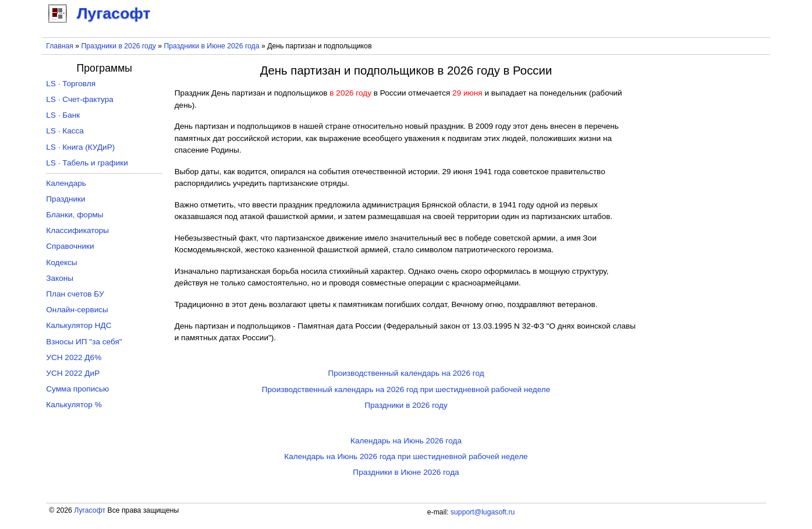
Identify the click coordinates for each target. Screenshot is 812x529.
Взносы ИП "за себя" (84, 342)
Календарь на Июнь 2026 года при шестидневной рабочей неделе (406, 456)
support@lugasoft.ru (483, 512)
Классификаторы (77, 230)
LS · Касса (65, 131)
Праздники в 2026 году (118, 46)
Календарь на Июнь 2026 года (406, 441)
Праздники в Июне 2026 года (212, 46)
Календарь (66, 183)
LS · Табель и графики (87, 163)
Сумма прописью (77, 389)
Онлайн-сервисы (77, 310)
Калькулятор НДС (79, 325)
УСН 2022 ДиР (73, 373)
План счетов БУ (75, 294)
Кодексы (61, 262)
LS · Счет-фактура (80, 99)
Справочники (70, 246)
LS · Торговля (71, 84)
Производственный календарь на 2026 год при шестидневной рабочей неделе (406, 389)
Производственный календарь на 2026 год (406, 373)
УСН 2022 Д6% (74, 357)
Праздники (65, 199)
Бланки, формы (75, 215)
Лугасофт (90, 510)
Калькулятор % (74, 405)
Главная (60, 46)
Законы (60, 278)
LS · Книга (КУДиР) (80, 147)
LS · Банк (63, 115)
